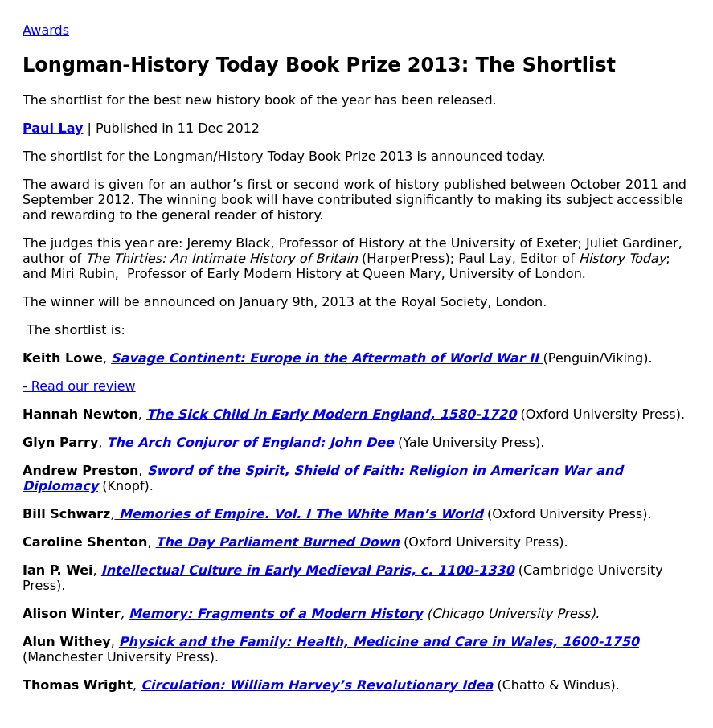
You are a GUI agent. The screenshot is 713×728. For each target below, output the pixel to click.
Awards (46, 30)
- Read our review (79, 386)
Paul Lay (53, 128)
